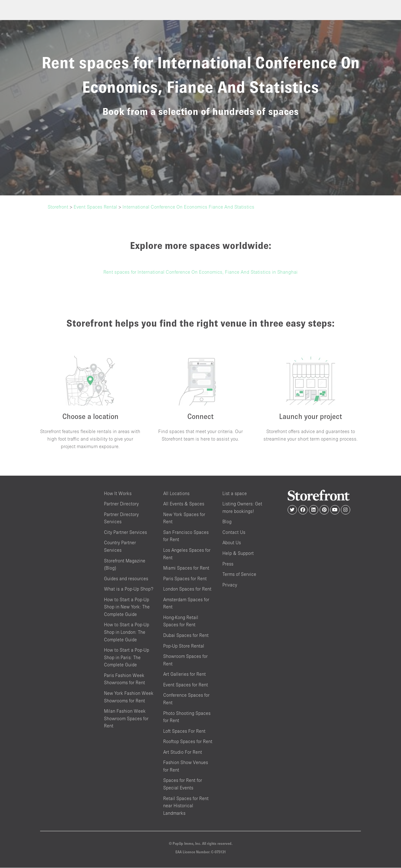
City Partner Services (125, 532)
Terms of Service (239, 574)
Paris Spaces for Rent (185, 579)
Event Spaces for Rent (186, 685)
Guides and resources (126, 579)
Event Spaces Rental (95, 207)
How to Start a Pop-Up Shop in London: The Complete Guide (127, 633)
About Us (232, 543)
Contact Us (234, 532)
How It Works (118, 494)
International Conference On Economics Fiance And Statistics (188, 207)
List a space (235, 494)
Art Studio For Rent (183, 752)
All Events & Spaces (184, 504)
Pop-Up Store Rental (184, 646)
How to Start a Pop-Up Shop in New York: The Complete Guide (127, 607)
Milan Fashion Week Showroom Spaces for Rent (126, 719)
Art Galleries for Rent (185, 674)
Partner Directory (121, 504)
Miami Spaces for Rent (186, 568)
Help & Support (238, 553)
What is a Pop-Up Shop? (129, 589)
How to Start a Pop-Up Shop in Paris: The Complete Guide (127, 658)
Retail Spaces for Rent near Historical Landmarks (186, 806)
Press (228, 564)
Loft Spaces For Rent (184, 731)
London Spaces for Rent (187, 589)
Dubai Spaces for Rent (186, 635)
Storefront (58, 207)
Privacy (230, 585)
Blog (227, 522)
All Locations (176, 494)
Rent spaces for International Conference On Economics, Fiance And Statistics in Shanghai (200, 272)
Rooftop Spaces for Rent (188, 742)
